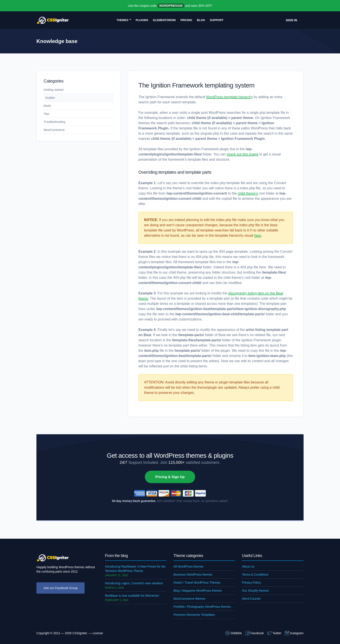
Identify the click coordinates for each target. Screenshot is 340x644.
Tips (46, 114)
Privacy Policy (251, 583)
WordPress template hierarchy (230, 97)
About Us (248, 566)
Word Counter (251, 599)
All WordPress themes (188, 566)
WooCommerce (54, 130)
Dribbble (234, 633)
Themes (122, 20)
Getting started (54, 90)
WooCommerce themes (189, 599)
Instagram (294, 633)
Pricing (186, 20)
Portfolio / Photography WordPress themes (202, 607)
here (258, 235)
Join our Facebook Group (60, 588)
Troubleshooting (54, 122)
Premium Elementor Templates (194, 615)
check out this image (243, 154)
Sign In (291, 20)
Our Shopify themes (255, 591)
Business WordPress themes (193, 575)
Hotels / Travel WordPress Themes (197, 583)
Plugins (142, 20)
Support (217, 20)
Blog (201, 20)
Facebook (254, 633)
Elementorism (164, 20)
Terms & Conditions (255, 575)
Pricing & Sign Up (170, 477)
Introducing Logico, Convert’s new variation (134, 583)
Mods (47, 106)
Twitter (274, 633)
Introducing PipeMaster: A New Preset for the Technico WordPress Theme (135, 569)
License (98, 633)
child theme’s (248, 193)
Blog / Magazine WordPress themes (198, 591)
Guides (50, 98)
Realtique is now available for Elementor (132, 596)
